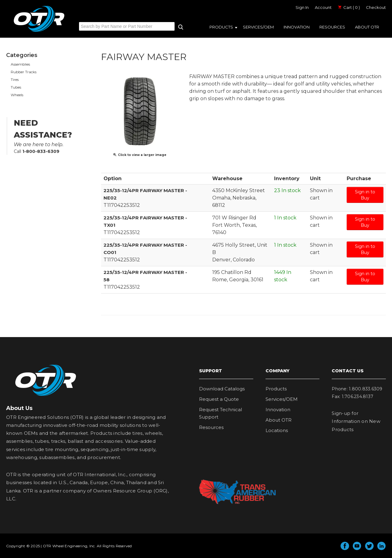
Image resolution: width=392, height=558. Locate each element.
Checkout (376, 7)
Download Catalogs (222, 389)
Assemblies (20, 64)
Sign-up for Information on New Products (356, 421)
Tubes (16, 87)
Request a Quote (219, 399)
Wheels (17, 95)
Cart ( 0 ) (349, 7)
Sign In (302, 7)
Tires (15, 80)
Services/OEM (258, 27)
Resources (332, 27)
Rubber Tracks (24, 72)
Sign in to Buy (365, 195)
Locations (277, 430)
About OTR (367, 27)
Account (323, 7)
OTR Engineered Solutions (39, 32)
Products (221, 27)
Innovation (297, 27)
